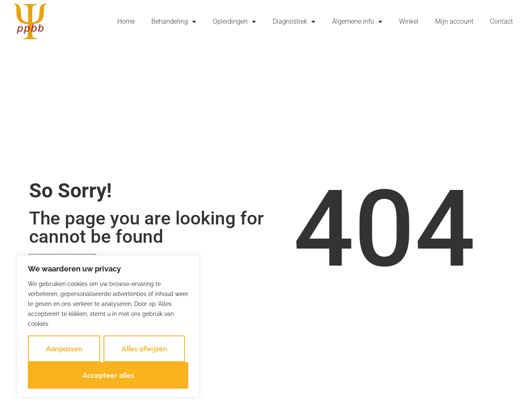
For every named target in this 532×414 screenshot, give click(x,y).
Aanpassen (64, 349)
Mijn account (454, 21)
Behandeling (174, 22)
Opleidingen (234, 22)
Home (126, 21)
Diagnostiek (294, 22)
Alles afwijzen (144, 349)
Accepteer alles (108, 375)
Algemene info (357, 22)
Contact (501, 21)
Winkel (409, 21)
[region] (108, 326)
